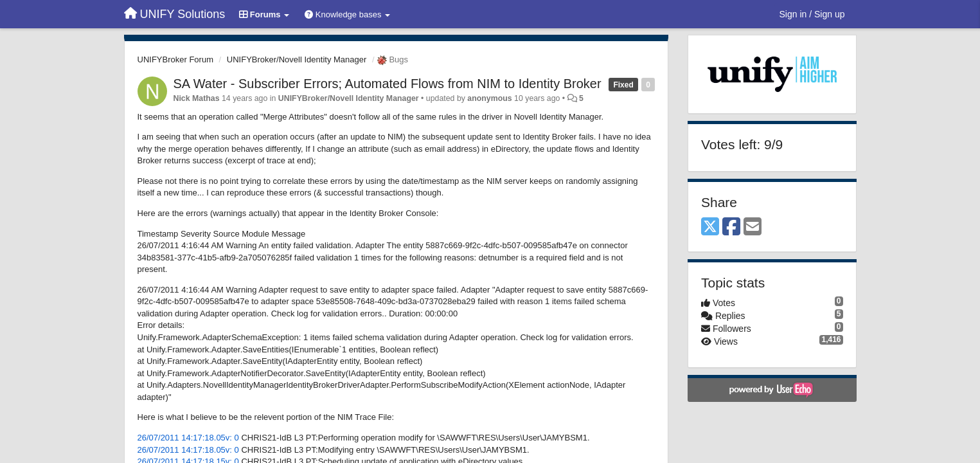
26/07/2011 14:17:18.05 (182, 438)
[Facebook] (731, 227)
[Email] (753, 227)
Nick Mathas (197, 98)
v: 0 (232, 438)
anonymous (489, 98)
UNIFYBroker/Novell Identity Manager (297, 59)
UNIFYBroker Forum (175, 59)
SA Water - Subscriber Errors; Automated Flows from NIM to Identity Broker (388, 84)
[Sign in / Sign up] (812, 14)
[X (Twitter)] (710, 227)
